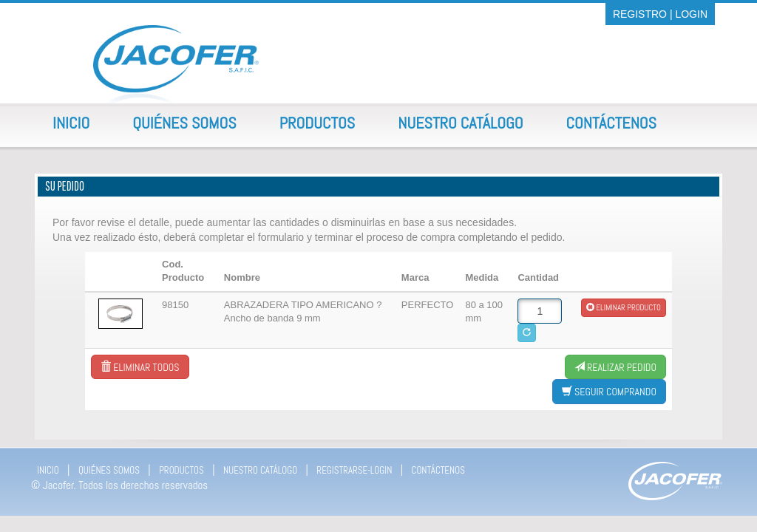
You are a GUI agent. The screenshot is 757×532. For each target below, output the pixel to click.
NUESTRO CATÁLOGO (260, 470)
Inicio (71, 123)
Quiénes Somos (184, 123)
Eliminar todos (140, 367)
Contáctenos (611, 123)
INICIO (48, 470)
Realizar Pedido (615, 367)
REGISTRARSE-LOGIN (354, 470)
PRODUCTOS (181, 470)
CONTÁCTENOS (438, 470)
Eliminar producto (624, 307)
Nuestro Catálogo (460, 123)
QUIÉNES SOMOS (109, 470)
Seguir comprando (609, 392)
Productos (318, 123)
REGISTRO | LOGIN (660, 14)
